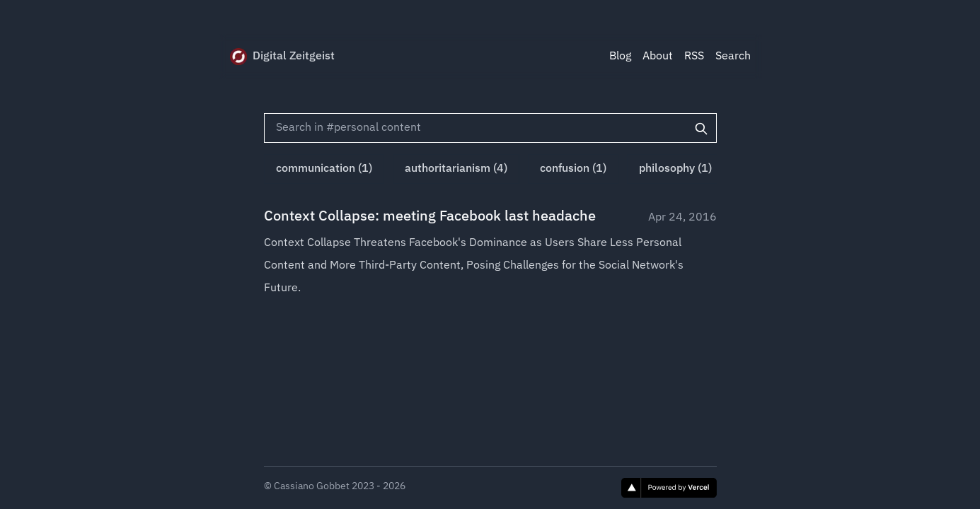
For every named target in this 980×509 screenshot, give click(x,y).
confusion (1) (573, 169)
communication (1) (324, 169)
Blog (620, 57)
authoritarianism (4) (456, 169)
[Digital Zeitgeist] (238, 57)
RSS (694, 57)
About (658, 57)
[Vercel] (669, 488)
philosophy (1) (675, 169)
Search (733, 57)
